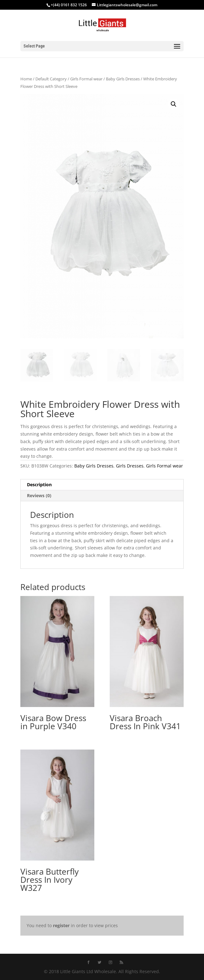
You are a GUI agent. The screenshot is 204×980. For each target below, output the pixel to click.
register (61, 925)
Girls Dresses (130, 466)
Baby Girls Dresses (123, 79)
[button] (174, 104)
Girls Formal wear (86, 79)
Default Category (51, 79)
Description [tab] (39, 485)
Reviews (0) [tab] (39, 495)
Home (26, 79)
